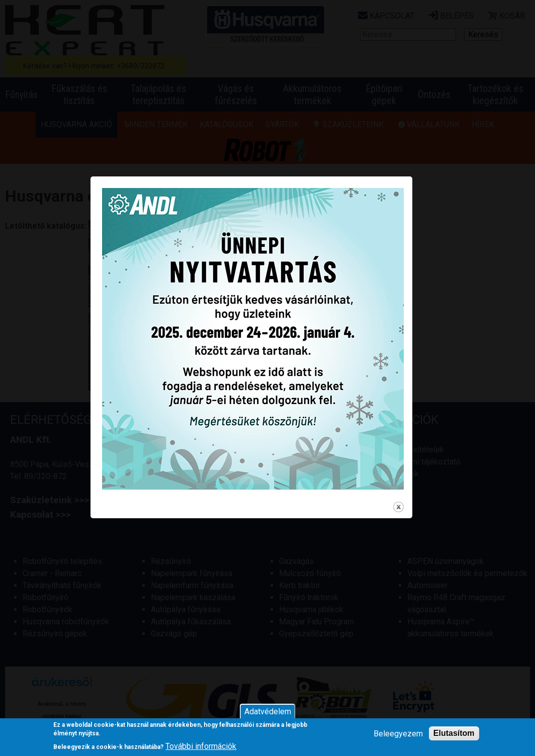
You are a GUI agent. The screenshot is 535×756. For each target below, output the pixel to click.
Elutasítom (454, 733)
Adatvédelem (268, 712)
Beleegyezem (398, 734)
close (415, 522)
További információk (201, 746)
